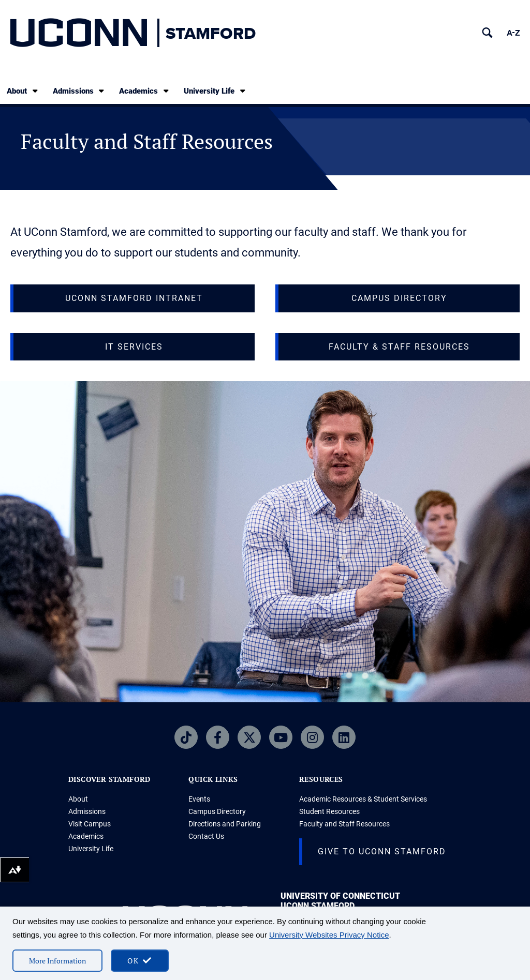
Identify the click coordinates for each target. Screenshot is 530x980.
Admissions (79, 91)
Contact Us (206, 836)
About (23, 91)
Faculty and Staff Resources (344, 824)
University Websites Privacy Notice (329, 935)
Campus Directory (217, 811)
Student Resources (329, 811)
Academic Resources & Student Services (363, 799)
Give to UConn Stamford (382, 851)
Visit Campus (90, 824)
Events (199, 799)
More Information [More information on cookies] (57, 961)
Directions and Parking (225, 824)
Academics (145, 91)
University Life (215, 91)
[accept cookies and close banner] (140, 961)
